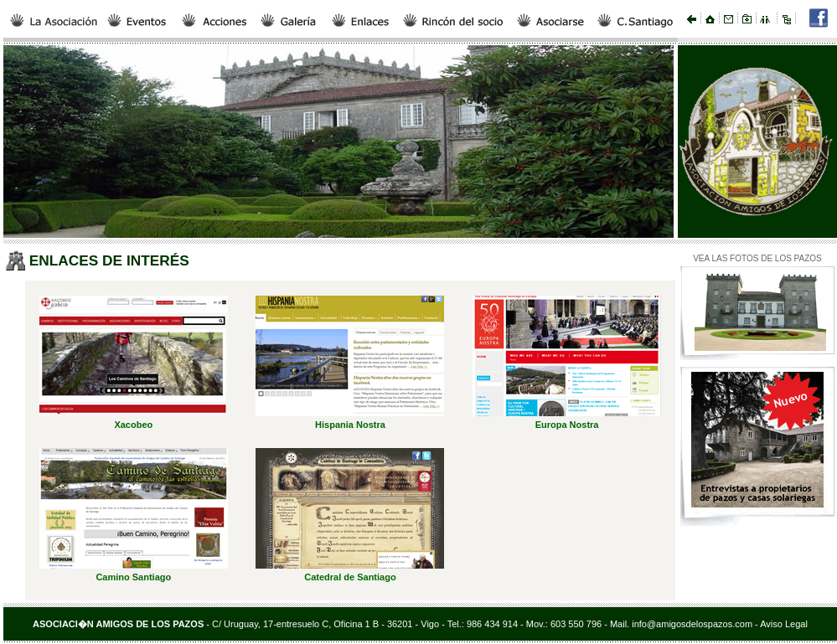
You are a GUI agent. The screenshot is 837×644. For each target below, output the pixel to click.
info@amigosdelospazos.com (691, 624)
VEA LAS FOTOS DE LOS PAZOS (757, 258)
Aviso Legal (784, 624)
